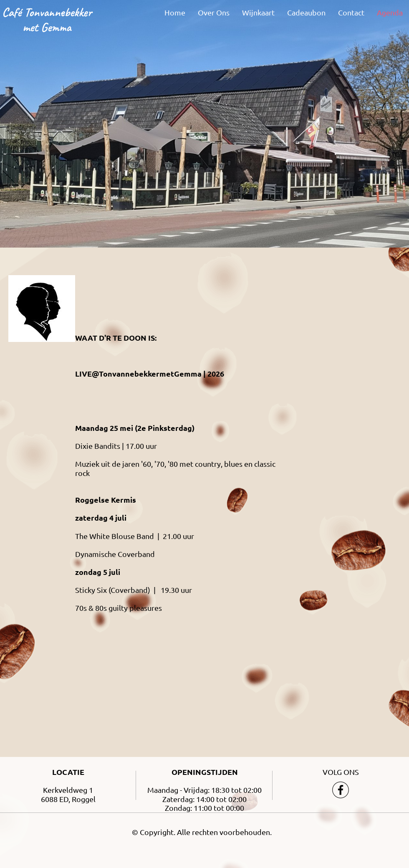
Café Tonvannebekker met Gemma (47, 20)
